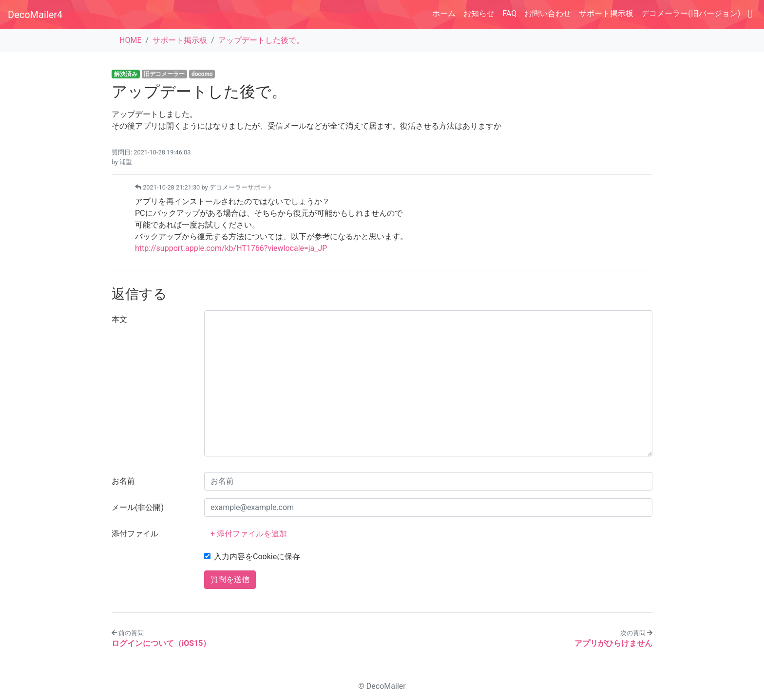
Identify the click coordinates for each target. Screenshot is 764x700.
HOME (130, 40)
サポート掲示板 (606, 13)
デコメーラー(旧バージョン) (691, 13)
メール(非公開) (138, 507)
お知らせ (479, 13)
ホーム (444, 13)
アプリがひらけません (613, 643)
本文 (119, 319)
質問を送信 (230, 579)
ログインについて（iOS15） (161, 643)
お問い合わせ (548, 13)
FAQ (509, 13)
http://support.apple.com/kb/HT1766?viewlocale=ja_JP (231, 248)
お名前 (123, 481)
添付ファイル (135, 534)
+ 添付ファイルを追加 (249, 534)
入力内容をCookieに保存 (257, 557)
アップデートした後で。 (261, 40)
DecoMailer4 (35, 15)
